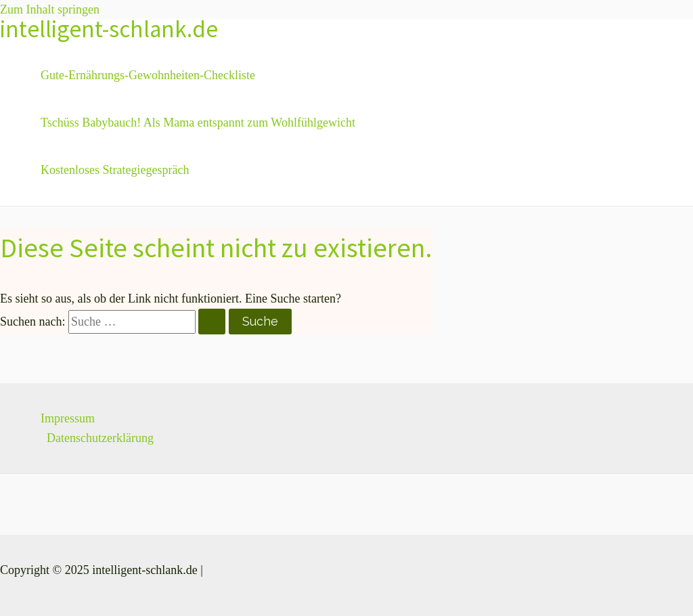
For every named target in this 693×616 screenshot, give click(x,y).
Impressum (68, 418)
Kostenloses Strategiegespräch (115, 170)
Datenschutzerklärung (100, 438)
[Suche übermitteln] (212, 322)
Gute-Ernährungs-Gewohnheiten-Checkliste (148, 75)
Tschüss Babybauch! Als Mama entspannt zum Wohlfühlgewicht (198, 123)
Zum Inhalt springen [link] (50, 9)
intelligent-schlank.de (109, 29)
